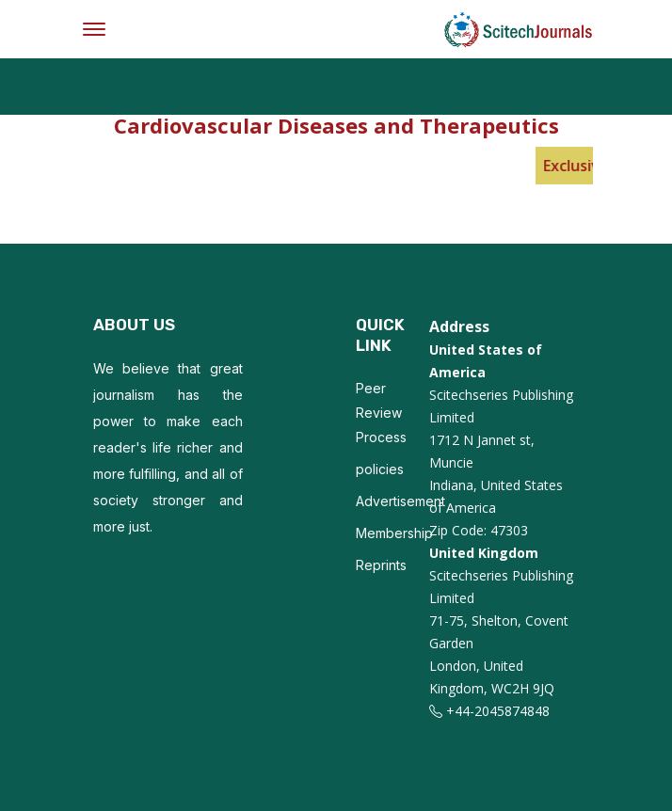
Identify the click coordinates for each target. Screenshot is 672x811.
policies (380, 469)
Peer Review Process (381, 413)
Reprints (381, 565)
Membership (394, 533)
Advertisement (400, 501)
